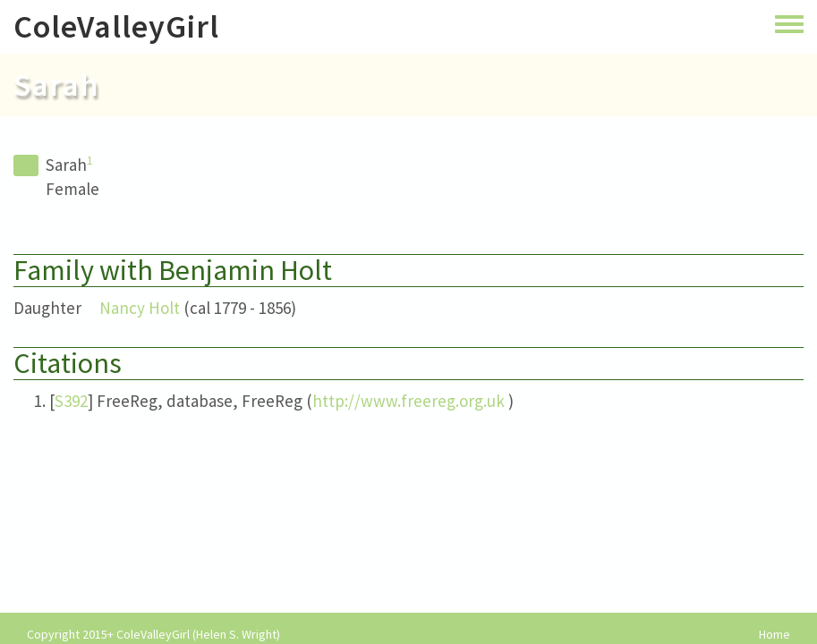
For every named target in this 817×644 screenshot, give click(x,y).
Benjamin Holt (245, 270)
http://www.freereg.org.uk (408, 401)
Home (774, 635)
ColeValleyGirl (116, 26)
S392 (71, 401)
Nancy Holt (140, 308)
